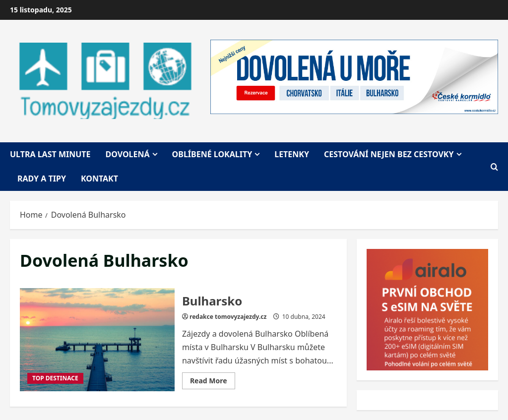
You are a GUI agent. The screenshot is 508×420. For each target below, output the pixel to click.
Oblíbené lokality (212, 154)
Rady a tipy (42, 179)
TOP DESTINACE (55, 378)
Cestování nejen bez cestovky (389, 154)
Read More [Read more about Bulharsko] (213, 382)
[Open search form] (494, 166)
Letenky (292, 154)
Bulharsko (97, 340)
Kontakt (99, 179)
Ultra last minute (50, 154)
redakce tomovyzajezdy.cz (228, 317)
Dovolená (128, 154)
